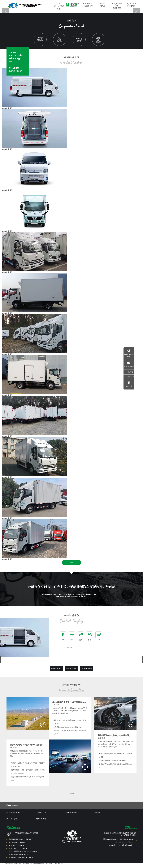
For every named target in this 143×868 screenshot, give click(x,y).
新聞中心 (98, 812)
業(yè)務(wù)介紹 (117, 6)
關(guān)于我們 (74, 5)
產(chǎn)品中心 (88, 5)
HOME (59, 6)
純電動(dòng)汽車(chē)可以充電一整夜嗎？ (113, 761)
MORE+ (71, 563)
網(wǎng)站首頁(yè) (13, 812)
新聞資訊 (102, 5)
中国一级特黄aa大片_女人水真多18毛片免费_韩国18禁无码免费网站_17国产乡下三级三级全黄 (31, 864)
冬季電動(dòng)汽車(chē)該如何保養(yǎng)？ (67, 727)
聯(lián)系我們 (131, 5)
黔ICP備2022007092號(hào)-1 (125, 842)
